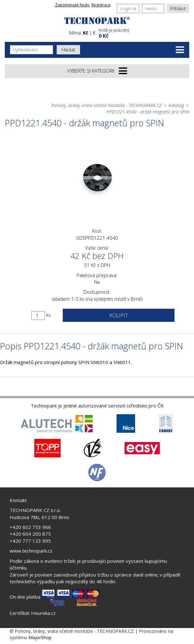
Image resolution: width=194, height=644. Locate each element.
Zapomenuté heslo (72, 5)
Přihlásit (178, 8)
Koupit (119, 315)
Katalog (176, 105)
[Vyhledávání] (32, 50)
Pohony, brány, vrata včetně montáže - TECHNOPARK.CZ (106, 105)
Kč (85, 33)
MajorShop (40, 637)
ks (48, 315)
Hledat (68, 50)
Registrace (101, 5)
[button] (143, 32)
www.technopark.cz (31, 551)
